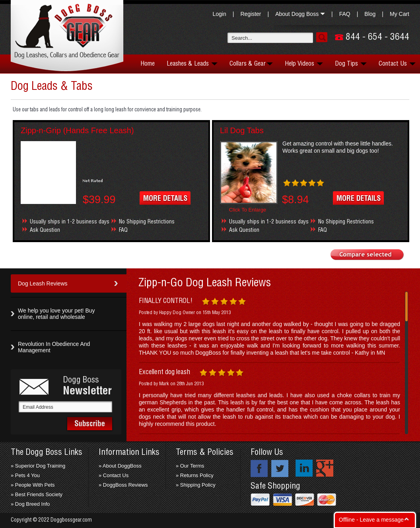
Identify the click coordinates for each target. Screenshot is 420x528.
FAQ (345, 14)
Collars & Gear (251, 64)
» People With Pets (33, 485)
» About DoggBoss (120, 466)
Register (251, 14)
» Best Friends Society (37, 494)
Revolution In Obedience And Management (54, 347)
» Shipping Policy (196, 485)
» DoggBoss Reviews (123, 485)
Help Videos (304, 64)
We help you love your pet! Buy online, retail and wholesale (56, 314)
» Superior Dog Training (38, 466)
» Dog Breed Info (30, 504)
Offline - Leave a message (371, 520)
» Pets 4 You (25, 475)
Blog (370, 14)
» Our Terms (190, 466)
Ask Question (45, 230)
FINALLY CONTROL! (166, 301)
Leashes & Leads (192, 64)
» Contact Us (114, 475)
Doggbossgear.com (71, 520)
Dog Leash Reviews (43, 283)
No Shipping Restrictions (147, 222)
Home (148, 64)
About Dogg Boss (300, 14)
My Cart (400, 14)
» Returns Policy (195, 475)
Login (219, 14)
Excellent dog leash (164, 372)
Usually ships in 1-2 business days (70, 222)
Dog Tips (351, 64)
